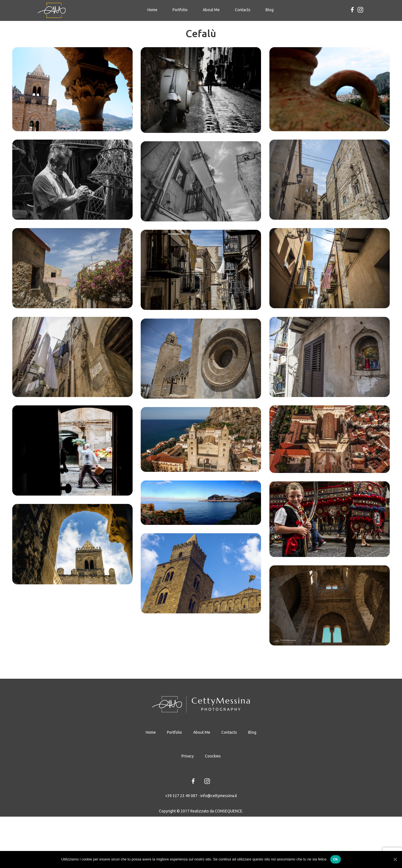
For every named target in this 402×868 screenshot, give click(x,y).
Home (154, 9)
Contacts (243, 10)
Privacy (188, 836)
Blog (270, 10)
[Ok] (395, 859)
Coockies (213, 836)
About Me (211, 10)
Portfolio (180, 10)
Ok (336, 859)
